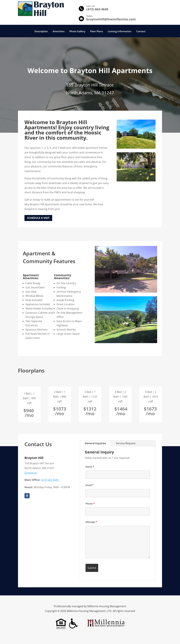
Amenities (59, 32)
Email (90, 485)
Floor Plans (96, 32)
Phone (90, 504)
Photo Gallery (77, 32)
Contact (141, 32)
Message (91, 522)
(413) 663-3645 (50, 480)
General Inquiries (95, 443)
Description (41, 32)
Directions (31, 473)
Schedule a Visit (38, 218)
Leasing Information (120, 32)
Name (90, 467)
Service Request (126, 443)
